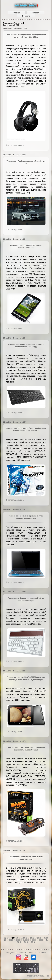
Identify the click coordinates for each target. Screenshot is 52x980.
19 (40, 938)
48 (32, 942)
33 (29, 940)
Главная (17, 13)
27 (15, 940)
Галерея (35, 13)
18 (38, 938)
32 (26, 940)
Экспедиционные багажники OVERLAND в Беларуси (26, 953)
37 (38, 940)
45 (25, 942)
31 (24, 940)
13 (27, 938)
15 (31, 938)
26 (12, 940)
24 (8, 940)
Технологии (11, 34)
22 (47, 938)
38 (40, 940)
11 (22, 938)
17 (36, 938)
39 (43, 940)
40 (45, 940)
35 (33, 940)
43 (20, 942)
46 (27, 942)
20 (43, 938)
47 (30, 942)
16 (33, 938)
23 (5, 940)
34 (31, 940)
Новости (26, 16)
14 (29, 938)
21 (45, 938)
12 (24, 938)
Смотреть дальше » (15, 145)
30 (22, 940)
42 (18, 942)
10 (20, 938)
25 (10, 940)
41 (47, 940)
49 (34, 942)
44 (23, 942)
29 (19, 940)
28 (17, 940)
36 (36, 940)
